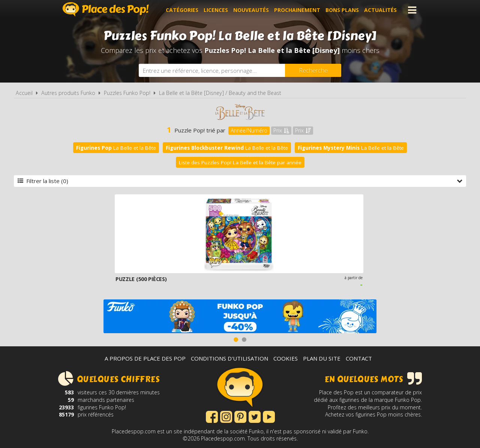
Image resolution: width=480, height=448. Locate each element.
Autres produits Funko (68, 93)
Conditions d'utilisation (229, 358)
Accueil (24, 93)
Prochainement (297, 10)
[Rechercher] (313, 70)
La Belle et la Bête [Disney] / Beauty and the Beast (220, 93)
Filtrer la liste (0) (240, 181)
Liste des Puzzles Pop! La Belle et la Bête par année (240, 162)
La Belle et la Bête (116, 148)
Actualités (380, 10)
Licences (216, 10)
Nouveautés (251, 10)
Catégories (182, 10)
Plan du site (322, 358)
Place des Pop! (106, 9)
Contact (359, 358)
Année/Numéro (249, 130)
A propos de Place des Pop (145, 358)
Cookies (286, 358)
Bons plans (342, 10)
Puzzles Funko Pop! (127, 93)
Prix (281, 130)
